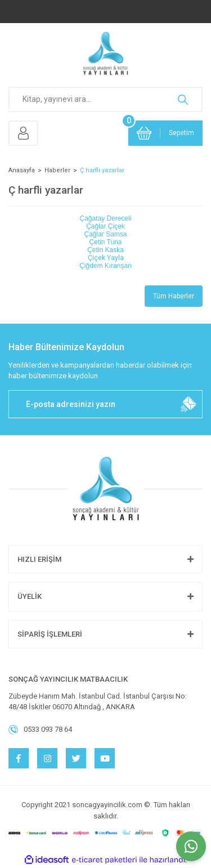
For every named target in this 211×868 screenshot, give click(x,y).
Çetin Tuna (105, 242)
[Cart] (165, 133)
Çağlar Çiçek (105, 226)
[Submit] (188, 404)
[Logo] (105, 53)
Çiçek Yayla (106, 258)
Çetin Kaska (105, 250)
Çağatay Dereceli (105, 218)
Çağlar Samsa (105, 234)
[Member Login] (23, 133)
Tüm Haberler (174, 296)
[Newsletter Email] (105, 404)
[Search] (105, 99)
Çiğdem (105, 266)
